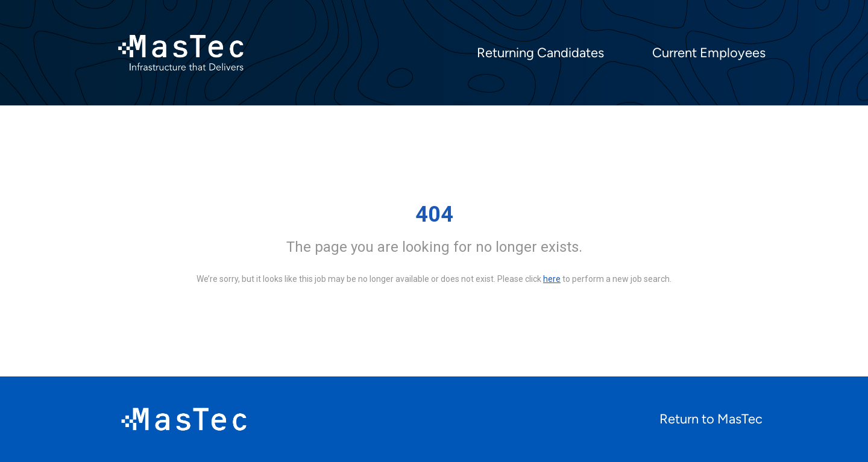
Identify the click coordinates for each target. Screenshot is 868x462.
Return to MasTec (711, 419)
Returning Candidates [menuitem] (540, 53)
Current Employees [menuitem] (709, 53)
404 (434, 214)
